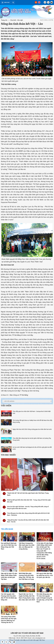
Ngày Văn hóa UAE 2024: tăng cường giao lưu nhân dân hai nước (32, 429)
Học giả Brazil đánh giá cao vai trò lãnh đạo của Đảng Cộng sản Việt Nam (9, 546)
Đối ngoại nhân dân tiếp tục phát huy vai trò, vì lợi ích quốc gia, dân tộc (45, 575)
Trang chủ (4, 20)
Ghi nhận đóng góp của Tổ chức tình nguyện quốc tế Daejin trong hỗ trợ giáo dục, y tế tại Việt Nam (45, 598)
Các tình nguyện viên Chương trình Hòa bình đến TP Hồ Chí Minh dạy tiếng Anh (9, 597)
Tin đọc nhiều (8, 455)
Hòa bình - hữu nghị (17, 20)
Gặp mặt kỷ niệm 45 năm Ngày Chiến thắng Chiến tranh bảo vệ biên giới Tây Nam (9, 576)
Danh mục (6, 2)
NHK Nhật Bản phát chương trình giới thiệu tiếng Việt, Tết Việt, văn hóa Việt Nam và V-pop (26, 576)
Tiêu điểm (6, 406)
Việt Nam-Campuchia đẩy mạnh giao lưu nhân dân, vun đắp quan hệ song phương (27, 546)
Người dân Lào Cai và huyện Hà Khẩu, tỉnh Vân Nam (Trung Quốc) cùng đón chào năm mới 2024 (27, 597)
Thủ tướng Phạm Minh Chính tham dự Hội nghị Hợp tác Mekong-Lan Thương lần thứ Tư (9, 620)
